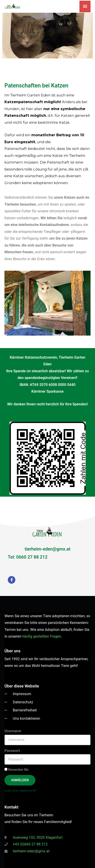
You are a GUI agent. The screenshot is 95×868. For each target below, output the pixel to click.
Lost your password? (21, 790)
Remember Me (16, 770)
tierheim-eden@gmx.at (48, 549)
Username (13, 731)
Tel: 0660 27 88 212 (28, 557)
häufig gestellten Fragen (42, 636)
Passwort (12, 751)
